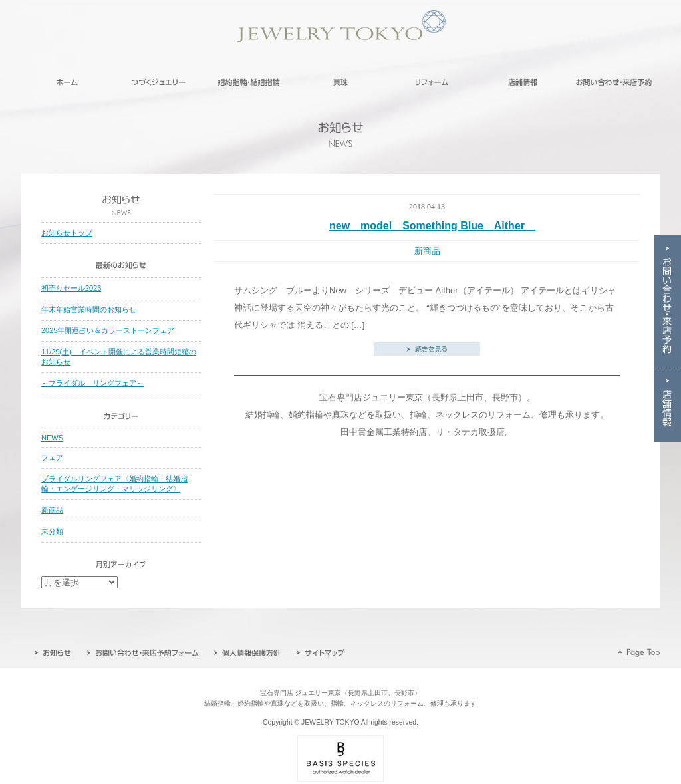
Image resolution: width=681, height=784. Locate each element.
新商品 (427, 251)
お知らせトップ (67, 233)
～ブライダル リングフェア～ (92, 383)
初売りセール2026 (71, 288)
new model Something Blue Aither (432, 226)
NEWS (52, 438)
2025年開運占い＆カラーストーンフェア (108, 330)
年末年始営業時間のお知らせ (89, 309)
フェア (52, 457)
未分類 (52, 531)
